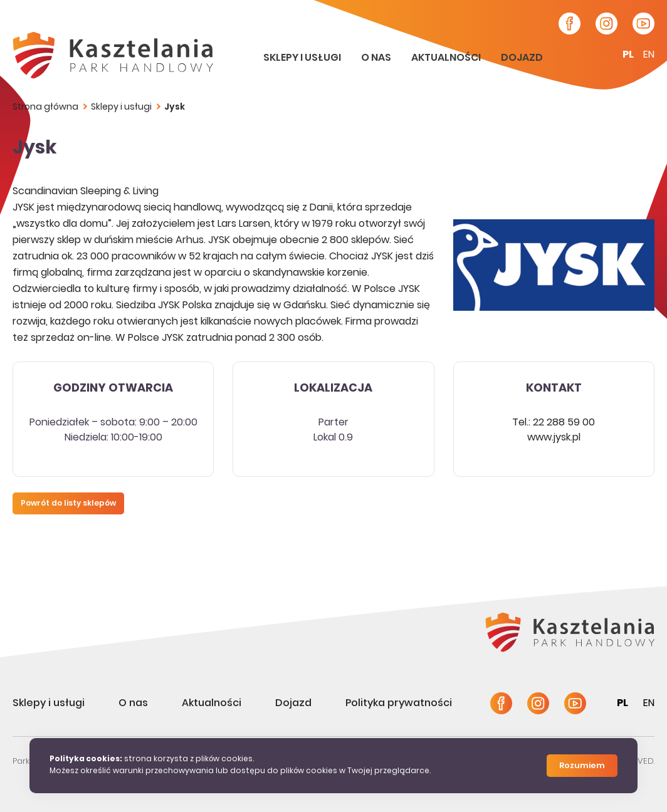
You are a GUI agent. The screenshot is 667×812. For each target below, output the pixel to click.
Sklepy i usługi (303, 58)
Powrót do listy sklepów (68, 504)
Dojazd (522, 58)
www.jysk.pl (554, 438)
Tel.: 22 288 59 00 (554, 423)
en (649, 55)
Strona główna (45, 107)
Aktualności (447, 58)
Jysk (175, 107)
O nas (377, 58)
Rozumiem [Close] (582, 766)
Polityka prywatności (399, 704)
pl (628, 55)
